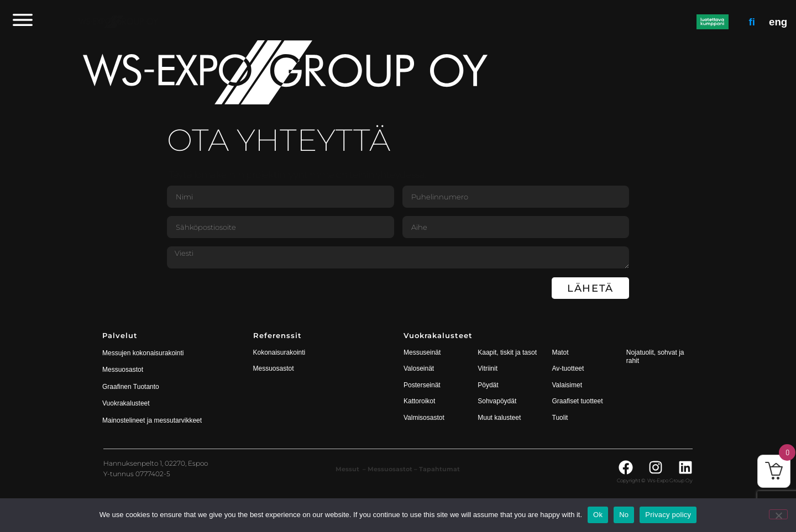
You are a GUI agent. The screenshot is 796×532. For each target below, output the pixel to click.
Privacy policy (668, 515)
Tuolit (561, 418)
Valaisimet (567, 385)
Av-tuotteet (568, 368)
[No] (778, 514)
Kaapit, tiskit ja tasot (507, 352)
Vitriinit (488, 368)
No (624, 515)
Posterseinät (422, 385)
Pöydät (488, 385)
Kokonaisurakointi (279, 352)
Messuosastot (274, 368)
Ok (598, 515)
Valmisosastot (424, 418)
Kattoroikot (419, 401)
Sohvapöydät (497, 401)
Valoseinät (419, 368)
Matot (561, 352)
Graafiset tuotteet (578, 401)
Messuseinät (422, 352)
